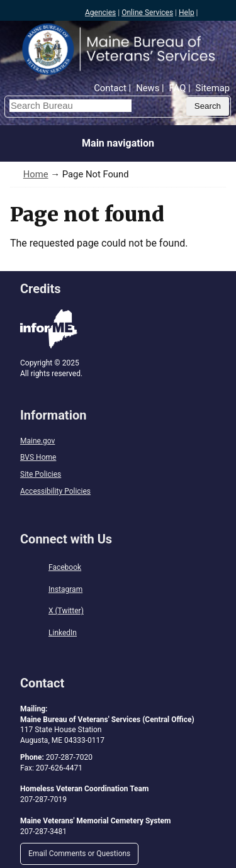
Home (36, 174)
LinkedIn (63, 633)
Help (187, 13)
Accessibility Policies (55, 491)
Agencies (100, 13)
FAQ (178, 88)
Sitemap (213, 88)
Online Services (147, 13)
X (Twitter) (66, 611)
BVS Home (38, 457)
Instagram (65, 589)
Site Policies (41, 474)
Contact (110, 88)
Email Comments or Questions (79, 854)
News (148, 88)
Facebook (65, 567)
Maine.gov (37, 441)
